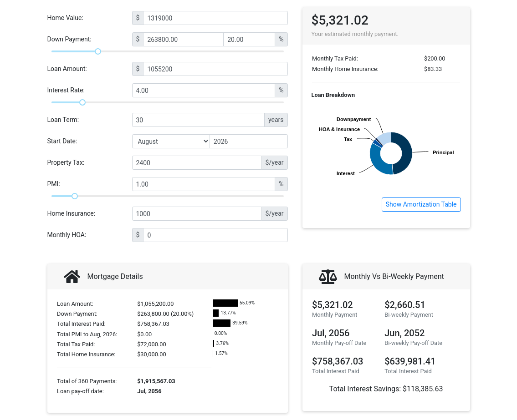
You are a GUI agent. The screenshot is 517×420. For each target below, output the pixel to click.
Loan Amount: (67, 69)
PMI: (54, 184)
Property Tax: (66, 162)
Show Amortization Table (421, 204)
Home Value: (65, 18)
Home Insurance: (72, 213)
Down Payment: (69, 39)
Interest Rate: (66, 90)
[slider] (98, 51)
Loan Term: (63, 120)
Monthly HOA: (67, 235)
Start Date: (62, 141)
